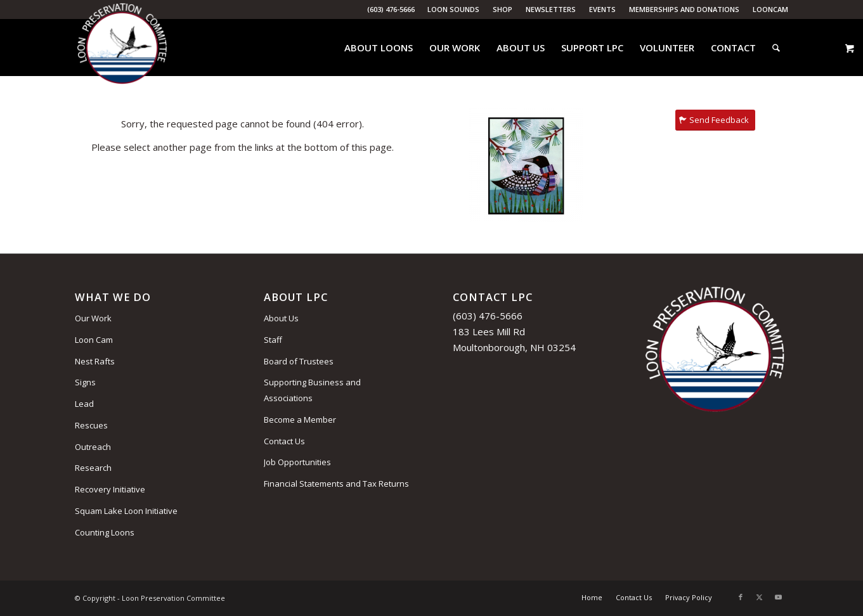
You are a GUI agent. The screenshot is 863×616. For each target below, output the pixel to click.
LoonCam (770, 9)
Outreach (93, 447)
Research (93, 468)
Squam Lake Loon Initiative (126, 511)
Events (602, 9)
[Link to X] (760, 597)
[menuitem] (454, 10)
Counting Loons (105, 532)
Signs (85, 382)
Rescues (91, 425)
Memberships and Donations (684, 9)
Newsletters (551, 9)
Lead (84, 404)
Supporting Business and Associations (312, 390)
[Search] (776, 48)
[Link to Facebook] (741, 597)
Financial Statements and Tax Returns (336, 484)
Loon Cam (94, 340)
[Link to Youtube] (779, 597)
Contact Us (284, 441)
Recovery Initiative (110, 489)
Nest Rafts (95, 361)
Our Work (93, 318)
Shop (503, 9)
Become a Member (300, 420)
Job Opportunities (297, 462)
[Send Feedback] (715, 120)
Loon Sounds (453, 9)
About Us (281, 318)
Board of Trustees (299, 361)
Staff (273, 340)
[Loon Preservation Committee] (122, 48)
